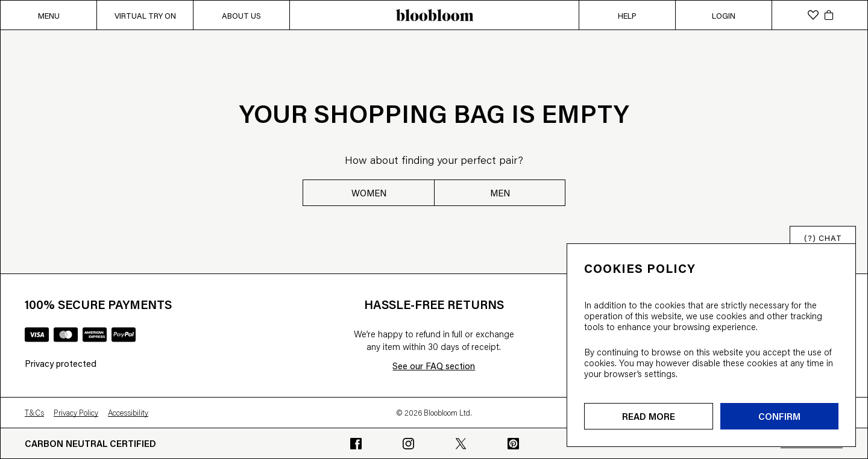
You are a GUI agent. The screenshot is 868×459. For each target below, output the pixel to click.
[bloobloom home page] (434, 15)
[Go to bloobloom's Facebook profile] (356, 444)
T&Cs (34, 413)
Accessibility (128, 413)
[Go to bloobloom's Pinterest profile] (513, 444)
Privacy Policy (76, 413)
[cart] (829, 15)
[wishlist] (813, 15)
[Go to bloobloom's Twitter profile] (461, 444)
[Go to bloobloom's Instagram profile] (408, 444)
